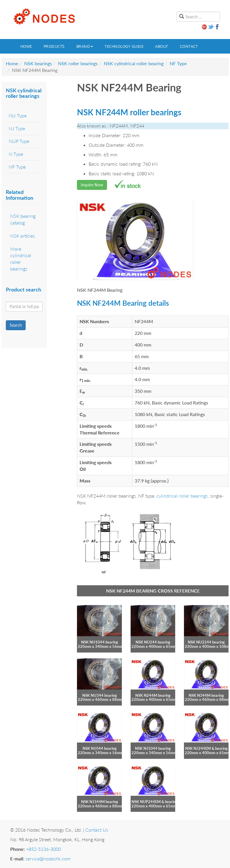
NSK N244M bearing (153, 695)
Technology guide (124, 46)
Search (16, 325)
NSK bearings (38, 63)
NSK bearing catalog (23, 219)
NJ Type (17, 128)
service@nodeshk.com (48, 859)
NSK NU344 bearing (100, 695)
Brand (85, 46)
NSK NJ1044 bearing (153, 748)
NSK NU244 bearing (153, 642)
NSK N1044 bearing (100, 748)
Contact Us (97, 830)
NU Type (18, 115)
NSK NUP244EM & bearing (154, 802)
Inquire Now (92, 185)
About (162, 46)
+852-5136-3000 (43, 849)
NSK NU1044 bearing (100, 642)
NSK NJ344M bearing (100, 802)
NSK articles (23, 236)
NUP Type (19, 141)
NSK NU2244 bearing (206, 642)
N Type (16, 154)
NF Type (178, 63)
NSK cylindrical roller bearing (134, 63)
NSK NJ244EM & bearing (206, 748)
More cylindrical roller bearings (21, 259)
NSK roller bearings (78, 63)
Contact (189, 46)
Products (54, 46)
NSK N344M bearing (206, 695)
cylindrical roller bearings (182, 496)
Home (26, 46)
